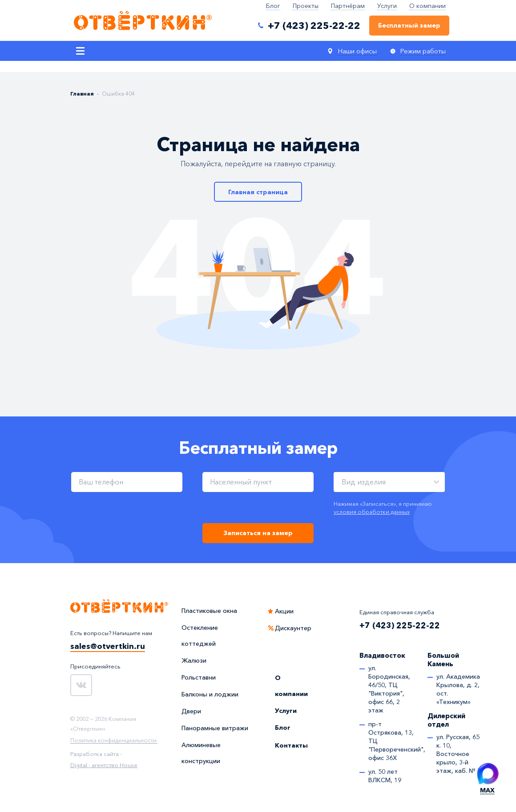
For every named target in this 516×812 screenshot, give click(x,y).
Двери (191, 711)
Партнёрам (348, 6)
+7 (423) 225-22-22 (400, 625)
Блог (273, 6)
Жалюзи (194, 660)
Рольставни (199, 677)
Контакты (291, 745)
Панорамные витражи (215, 728)
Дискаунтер (293, 628)
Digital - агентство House (104, 765)
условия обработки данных (372, 512)
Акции (284, 611)
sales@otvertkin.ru (108, 646)
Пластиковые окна (209, 611)
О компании (427, 6)
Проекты (306, 6)
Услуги (387, 6)
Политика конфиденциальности (113, 740)
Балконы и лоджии (210, 694)
